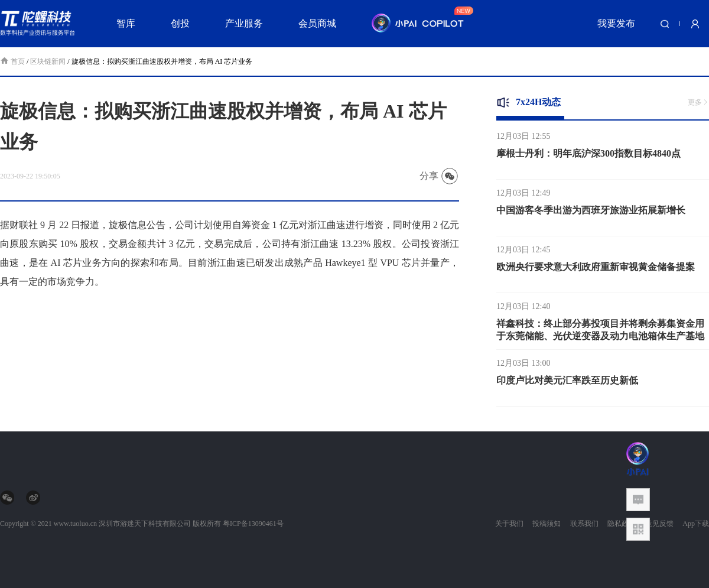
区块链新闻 (48, 61)
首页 (13, 61)
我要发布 (616, 23)
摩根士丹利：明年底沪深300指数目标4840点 (588, 155)
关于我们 (509, 524)
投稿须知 (547, 524)
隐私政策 (622, 524)
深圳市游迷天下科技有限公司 (145, 524)
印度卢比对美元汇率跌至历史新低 (567, 382)
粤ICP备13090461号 (253, 524)
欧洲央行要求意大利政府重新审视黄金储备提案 (596, 269)
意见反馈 (659, 524)
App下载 (696, 524)
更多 (698, 102)
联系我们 (584, 524)
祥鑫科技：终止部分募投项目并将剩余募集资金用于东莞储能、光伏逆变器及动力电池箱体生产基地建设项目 (600, 338)
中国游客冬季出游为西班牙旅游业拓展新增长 (591, 212)
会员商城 (317, 23)
